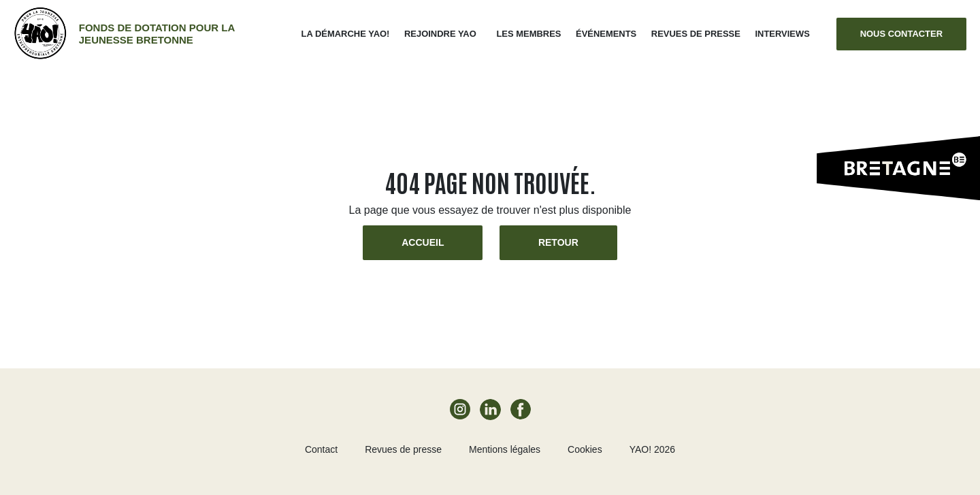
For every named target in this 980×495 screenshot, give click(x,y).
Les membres (528, 34)
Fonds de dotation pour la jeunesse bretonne (157, 34)
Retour (558, 242)
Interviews (782, 34)
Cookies (585, 449)
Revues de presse (696, 34)
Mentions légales (505, 449)
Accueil (423, 242)
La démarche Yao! (346, 34)
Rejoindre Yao (440, 34)
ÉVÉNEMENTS (606, 34)
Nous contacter (901, 34)
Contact (321, 449)
